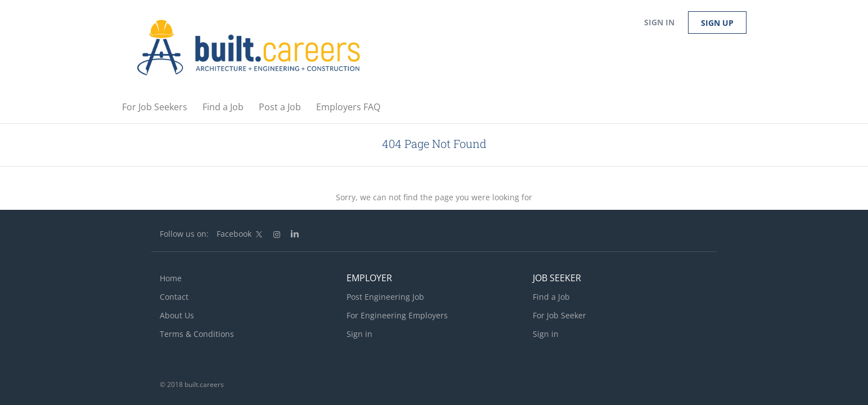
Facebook (234, 234)
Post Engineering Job (385, 297)
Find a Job (551, 297)
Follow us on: (184, 234)
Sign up (717, 23)
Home (171, 278)
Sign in (659, 22)
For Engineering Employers (397, 315)
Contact (174, 297)
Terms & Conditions (197, 334)
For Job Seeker (559, 315)
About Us (177, 315)
